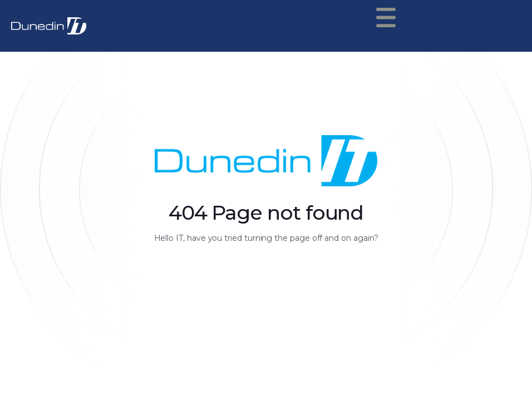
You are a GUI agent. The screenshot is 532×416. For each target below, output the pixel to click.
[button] (407, 18)
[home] (49, 26)
